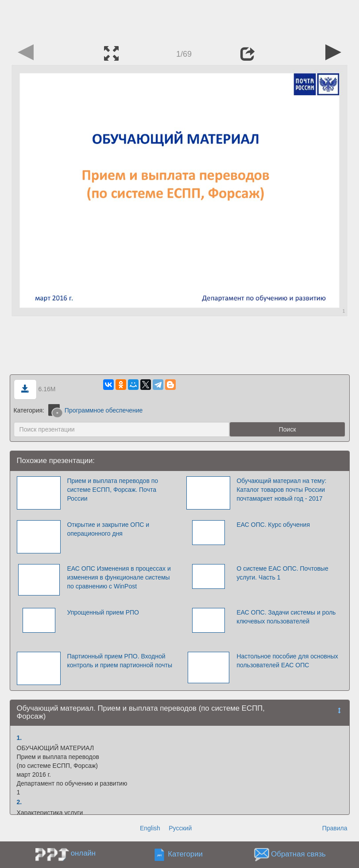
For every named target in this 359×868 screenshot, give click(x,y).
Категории (185, 854)
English (150, 828)
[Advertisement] (180, 20)
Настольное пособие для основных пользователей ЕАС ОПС (287, 661)
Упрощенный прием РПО (103, 612)
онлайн (83, 853)
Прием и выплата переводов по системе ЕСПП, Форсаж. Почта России (112, 490)
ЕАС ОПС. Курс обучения (273, 525)
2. (19, 802)
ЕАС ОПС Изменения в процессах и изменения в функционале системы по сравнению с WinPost (119, 577)
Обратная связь (298, 854)
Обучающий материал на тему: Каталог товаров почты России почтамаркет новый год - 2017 (281, 490)
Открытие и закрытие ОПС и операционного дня (108, 529)
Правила (335, 828)
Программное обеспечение (96, 410)
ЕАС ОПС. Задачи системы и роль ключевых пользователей (286, 617)
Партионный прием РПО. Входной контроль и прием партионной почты (120, 661)
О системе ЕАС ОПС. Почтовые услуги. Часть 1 (282, 573)
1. (19, 738)
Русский (180, 828)
